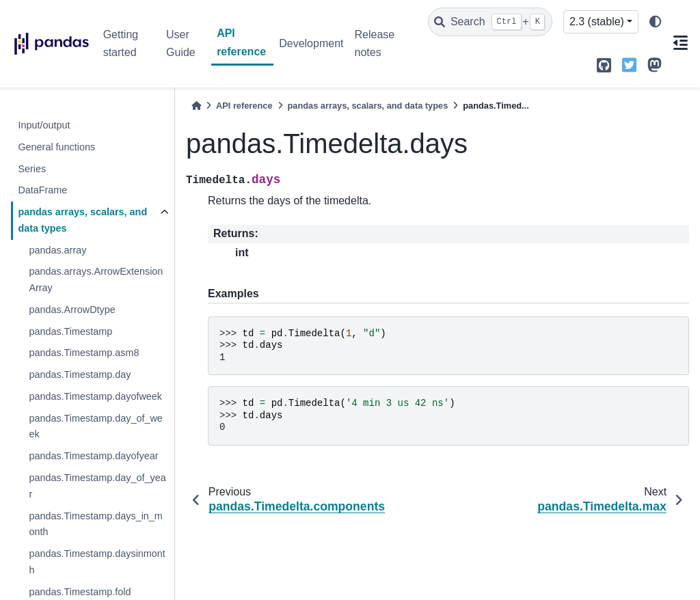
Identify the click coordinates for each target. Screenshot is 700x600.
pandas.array (57, 250)
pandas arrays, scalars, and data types (82, 220)
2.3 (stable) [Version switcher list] (597, 22)
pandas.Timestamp (70, 331)
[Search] (490, 22)
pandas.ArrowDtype (72, 310)
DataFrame (42, 190)
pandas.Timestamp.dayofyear (93, 456)
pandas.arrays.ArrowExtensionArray (96, 279)
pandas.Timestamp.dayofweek (95, 396)
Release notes (374, 43)
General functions (56, 147)
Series (32, 169)
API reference (241, 42)
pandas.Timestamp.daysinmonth (97, 562)
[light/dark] (656, 22)
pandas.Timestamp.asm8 (84, 353)
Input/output (44, 125)
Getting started (121, 43)
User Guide (181, 43)
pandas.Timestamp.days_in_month (95, 524)
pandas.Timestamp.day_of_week (95, 426)
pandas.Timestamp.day (80, 374)
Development (311, 43)
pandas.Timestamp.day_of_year (97, 486)
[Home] (196, 106)
